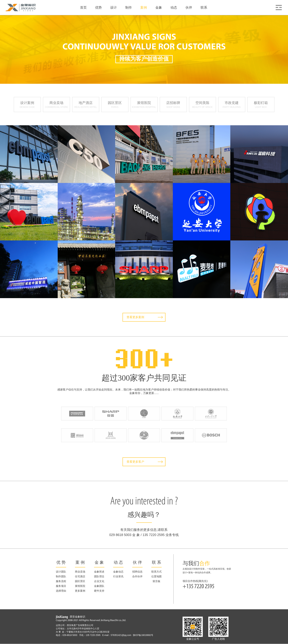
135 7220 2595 (94, 635)
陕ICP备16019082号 (143, 635)
